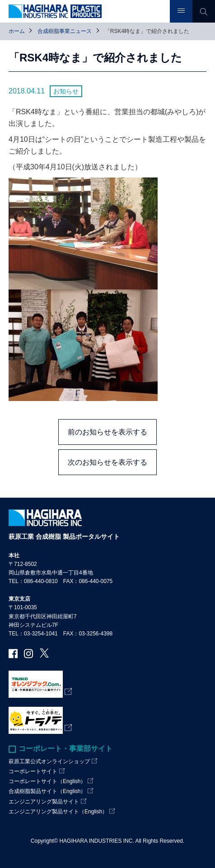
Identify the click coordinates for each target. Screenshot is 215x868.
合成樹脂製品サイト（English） (47, 791)
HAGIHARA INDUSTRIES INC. (96, 841)
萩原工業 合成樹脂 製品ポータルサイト (64, 537)
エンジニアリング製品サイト (44, 802)
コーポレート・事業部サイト (65, 749)
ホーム (17, 31)
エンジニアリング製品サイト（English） (58, 812)
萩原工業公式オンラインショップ (49, 761)
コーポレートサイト (33, 771)
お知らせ (66, 91)
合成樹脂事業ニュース (65, 31)
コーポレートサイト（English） (47, 781)
